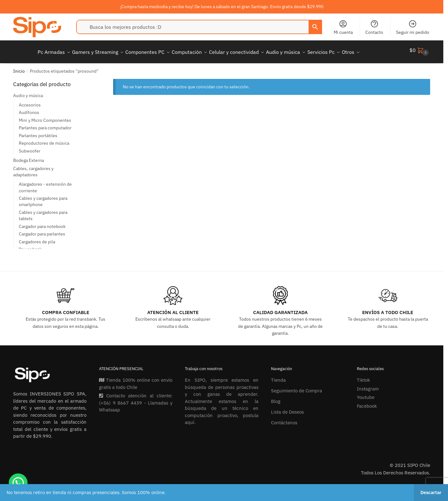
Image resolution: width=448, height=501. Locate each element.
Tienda (278, 376)
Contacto (374, 27)
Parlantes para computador (45, 124)
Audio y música (28, 92)
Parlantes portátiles (38, 132)
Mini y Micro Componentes (45, 116)
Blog (276, 398)
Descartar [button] (431, 492)
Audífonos (29, 109)
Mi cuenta (343, 27)
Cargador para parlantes (42, 230)
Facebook (367, 402)
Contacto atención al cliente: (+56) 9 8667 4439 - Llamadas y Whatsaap (136, 399)
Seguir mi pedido (413, 27)
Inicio (19, 67)
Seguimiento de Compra (297, 387)
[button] (18, 483)
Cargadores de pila (37, 238)
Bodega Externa (29, 157)
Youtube (366, 393)
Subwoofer (30, 147)
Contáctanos (284, 419)
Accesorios (30, 101)
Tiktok (363, 376)
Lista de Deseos (287, 408)
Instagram (368, 385)
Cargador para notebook (42, 223)
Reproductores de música (44, 139)
